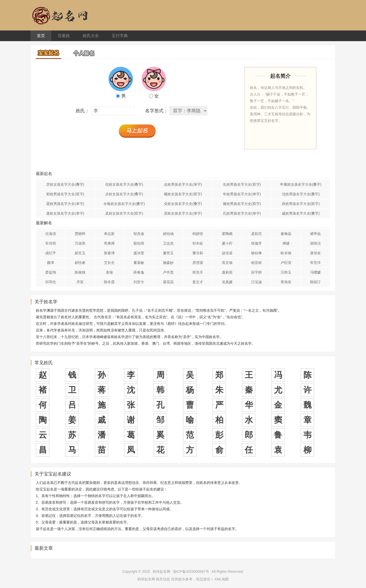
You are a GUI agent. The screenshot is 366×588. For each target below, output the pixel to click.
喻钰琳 (256, 253)
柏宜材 (256, 263)
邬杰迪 (139, 234)
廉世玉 (168, 253)
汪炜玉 (286, 272)
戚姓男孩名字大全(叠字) (301, 213)
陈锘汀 (315, 282)
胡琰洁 (315, 243)
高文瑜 (227, 263)
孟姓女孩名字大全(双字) (124, 213)
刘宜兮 (139, 282)
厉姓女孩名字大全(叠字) (65, 184)
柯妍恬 (198, 234)
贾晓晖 (80, 234)
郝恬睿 (80, 263)
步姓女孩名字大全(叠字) (124, 194)
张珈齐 (256, 243)
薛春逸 (139, 272)
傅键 (286, 243)
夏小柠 (227, 243)
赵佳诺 (227, 253)
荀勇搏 (109, 243)
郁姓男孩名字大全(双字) (65, 194)
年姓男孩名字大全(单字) (242, 194)
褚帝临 (315, 234)
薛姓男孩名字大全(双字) (301, 204)
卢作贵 (168, 272)
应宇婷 (256, 272)
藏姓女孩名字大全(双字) (183, 194)
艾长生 (109, 263)
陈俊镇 (80, 272)
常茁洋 (315, 263)
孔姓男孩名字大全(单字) (242, 213)
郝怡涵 (168, 234)
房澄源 (198, 263)
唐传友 (315, 253)
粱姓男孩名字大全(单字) (65, 204)
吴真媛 (227, 282)
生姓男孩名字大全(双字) (242, 184)
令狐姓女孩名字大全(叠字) (124, 204)
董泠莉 (198, 253)
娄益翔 (51, 272)
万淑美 (80, 243)
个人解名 (84, 52)
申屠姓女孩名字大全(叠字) (301, 184)
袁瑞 (109, 272)
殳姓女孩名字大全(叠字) (183, 204)
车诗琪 (51, 243)
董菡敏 (139, 263)
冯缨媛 (315, 272)
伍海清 (51, 234)
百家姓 (64, 36)
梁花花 (168, 282)
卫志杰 (168, 243)
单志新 (109, 234)
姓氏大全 (91, 36)
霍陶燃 (227, 234)
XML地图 (222, 579)
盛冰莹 (139, 253)
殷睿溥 (109, 253)
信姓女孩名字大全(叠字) (124, 184)
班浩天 (198, 272)
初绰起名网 (161, 571)
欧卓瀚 (286, 253)
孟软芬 (256, 234)
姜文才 (198, 282)
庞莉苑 (227, 272)
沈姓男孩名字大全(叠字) (301, 194)
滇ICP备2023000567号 (191, 571)
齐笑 (80, 282)
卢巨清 (286, 263)
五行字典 (120, 36)
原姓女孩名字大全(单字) (183, 213)
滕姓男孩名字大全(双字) (242, 204)
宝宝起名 (49, 52)
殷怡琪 (139, 243)
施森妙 (168, 263)
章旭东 (286, 282)
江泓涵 (256, 282)
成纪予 (51, 253)
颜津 (51, 263)
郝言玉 (80, 253)
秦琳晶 (286, 234)
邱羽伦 (51, 282)
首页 (41, 36)
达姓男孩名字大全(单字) (183, 184)
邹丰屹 (198, 243)
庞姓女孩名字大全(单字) (65, 213)
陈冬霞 (109, 282)
